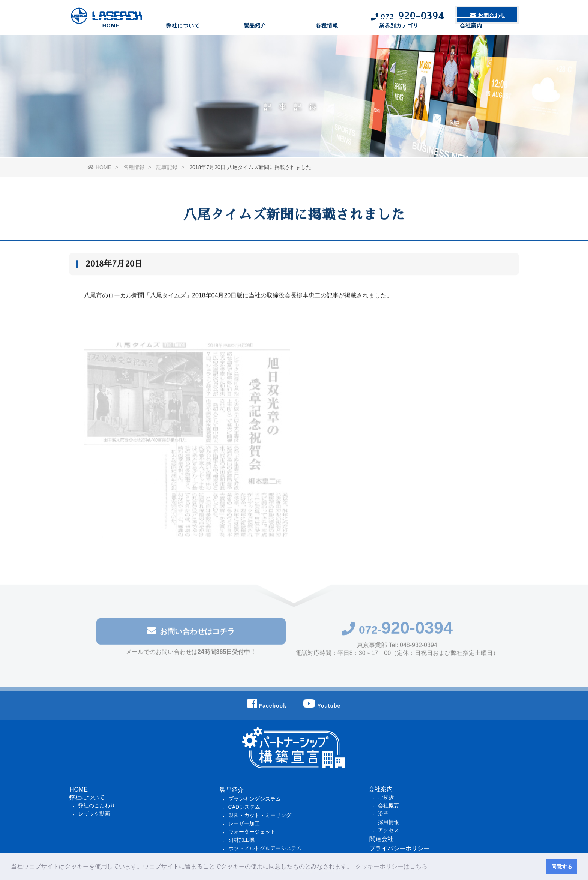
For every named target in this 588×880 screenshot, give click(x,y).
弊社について (183, 43)
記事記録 (167, 167)
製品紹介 (255, 43)
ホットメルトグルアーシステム (265, 848)
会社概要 (388, 805)
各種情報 (327, 43)
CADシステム (244, 807)
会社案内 (471, 43)
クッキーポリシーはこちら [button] (391, 866)
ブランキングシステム (255, 799)
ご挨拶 (386, 797)
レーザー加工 (244, 823)
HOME (111, 43)
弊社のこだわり (97, 805)
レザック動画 (94, 814)
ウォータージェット (252, 832)
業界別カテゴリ (399, 43)
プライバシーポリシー (399, 848)
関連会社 (381, 839)
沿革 (383, 814)
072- (397, 632)
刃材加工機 (241, 840)
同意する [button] (562, 867)
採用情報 (388, 822)
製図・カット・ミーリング (260, 815)
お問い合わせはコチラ (191, 633)
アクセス (388, 830)
